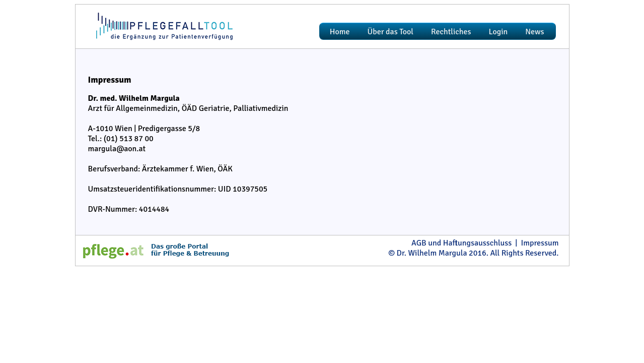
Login (498, 32)
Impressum (540, 243)
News (534, 32)
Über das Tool (391, 32)
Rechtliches (451, 32)
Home (340, 32)
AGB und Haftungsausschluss (461, 243)
